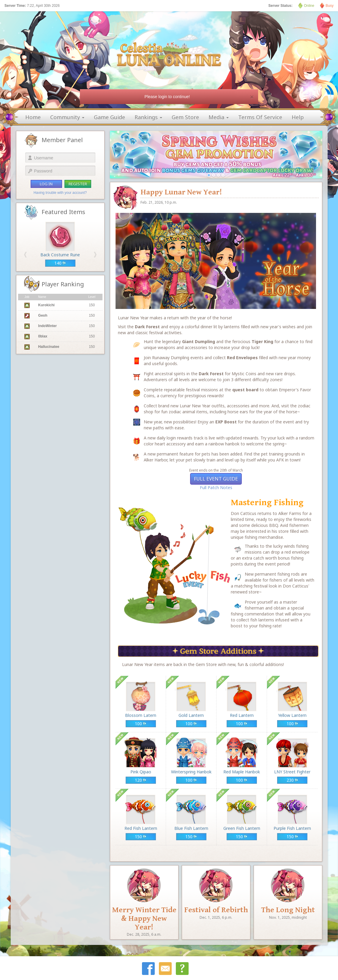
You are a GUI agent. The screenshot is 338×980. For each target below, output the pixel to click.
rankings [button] (148, 117)
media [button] (219, 117)
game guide (109, 117)
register (78, 184)
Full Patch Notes (216, 487)
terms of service (260, 117)
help (298, 117)
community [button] (67, 117)
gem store (185, 117)
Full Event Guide (216, 479)
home (33, 117)
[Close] (252, 97)
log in (46, 184)
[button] (25, 255)
